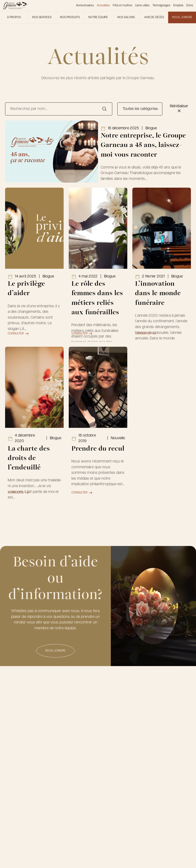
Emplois (178, 6)
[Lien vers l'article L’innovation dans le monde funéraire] (162, 265)
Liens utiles (142, 6)
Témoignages (161, 6)
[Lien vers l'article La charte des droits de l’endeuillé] (34, 424)
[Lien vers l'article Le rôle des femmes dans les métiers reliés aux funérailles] (98, 265)
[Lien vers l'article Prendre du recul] (98, 424)
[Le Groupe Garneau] (15, 6)
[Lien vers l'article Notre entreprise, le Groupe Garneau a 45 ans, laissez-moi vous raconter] (98, 152)
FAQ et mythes (123, 6)
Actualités (103, 6)
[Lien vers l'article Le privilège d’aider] (34, 265)
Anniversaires (85, 6)
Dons (190, 6)
